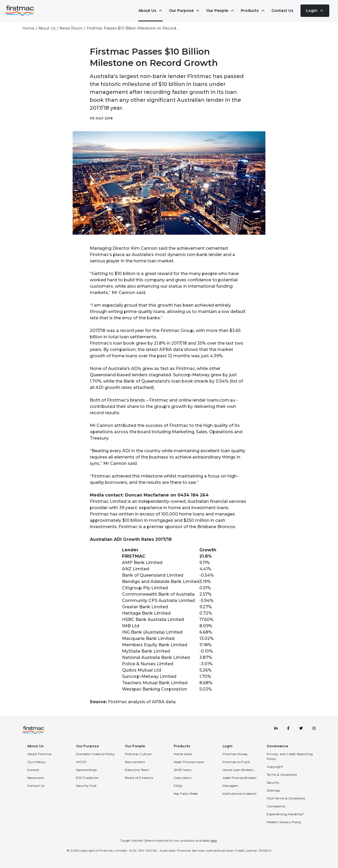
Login (315, 11)
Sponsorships (86, 770)
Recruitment (135, 762)
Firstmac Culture (138, 754)
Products (253, 11)
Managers (230, 786)
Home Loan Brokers (238, 770)
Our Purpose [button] (87, 746)
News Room (71, 28)
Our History (36, 762)
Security (273, 782)
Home (28, 28)
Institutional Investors (240, 794)
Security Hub (86, 786)
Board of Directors (139, 778)
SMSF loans (183, 770)
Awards (33, 770)
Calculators (183, 778)
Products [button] (182, 746)
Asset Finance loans (189, 762)
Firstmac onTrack (236, 762)
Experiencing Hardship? (285, 814)
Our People (220, 11)
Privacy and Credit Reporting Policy (290, 756)
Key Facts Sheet (186, 794)
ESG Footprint (87, 778)
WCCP (81, 762)
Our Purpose (184, 11)
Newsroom (36, 778)
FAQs (178, 786)
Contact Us (282, 11)
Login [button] (228, 746)
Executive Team (137, 770)
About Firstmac (40, 754)
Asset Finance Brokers (240, 778)
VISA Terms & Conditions (286, 798)
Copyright (275, 767)
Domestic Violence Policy (96, 754)
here (214, 840)
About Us (151, 11)
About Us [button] (36, 746)
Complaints (276, 806)
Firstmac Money (235, 754)
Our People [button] (135, 746)
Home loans (183, 754)
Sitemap (273, 790)
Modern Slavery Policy (284, 822)
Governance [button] (277, 746)
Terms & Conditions (282, 775)
